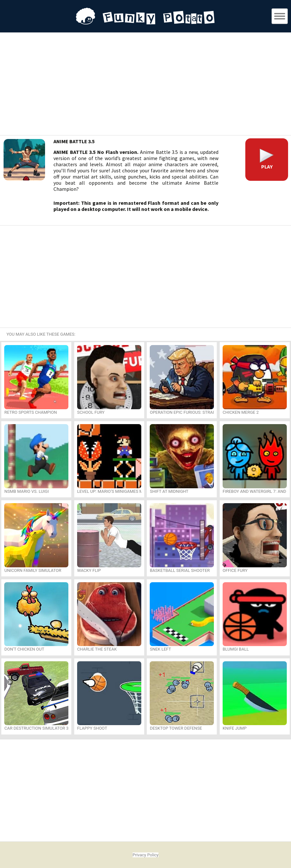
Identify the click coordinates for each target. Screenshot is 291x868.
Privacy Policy (145, 855)
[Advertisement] (145, 85)
